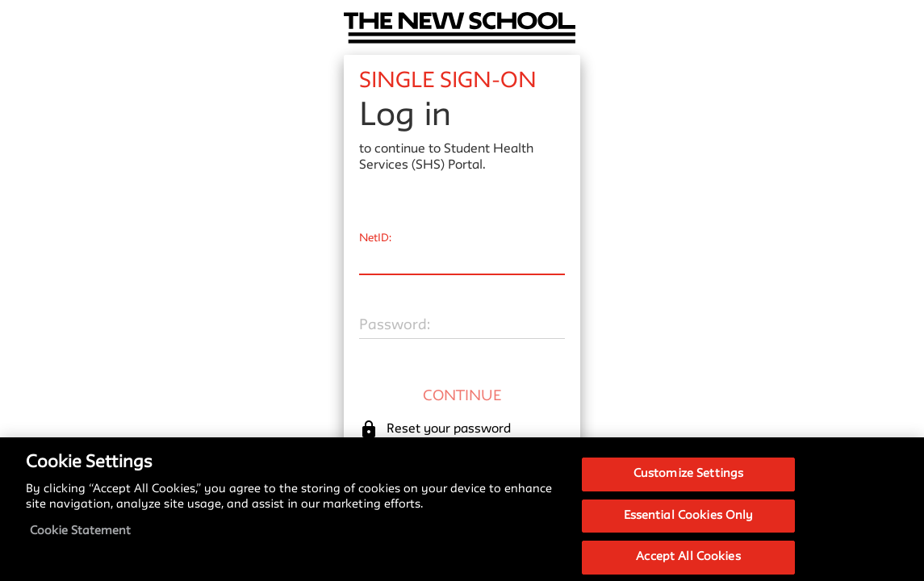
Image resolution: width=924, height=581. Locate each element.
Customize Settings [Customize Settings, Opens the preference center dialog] (688, 481)
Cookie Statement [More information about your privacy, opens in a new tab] (80, 538)
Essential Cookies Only (689, 522)
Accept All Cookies (688, 564)
